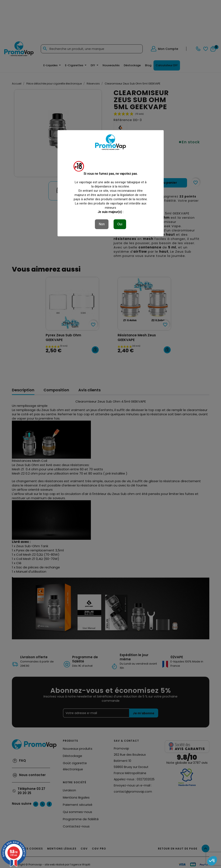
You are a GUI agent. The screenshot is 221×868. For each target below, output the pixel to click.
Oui (120, 224)
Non (102, 224)
